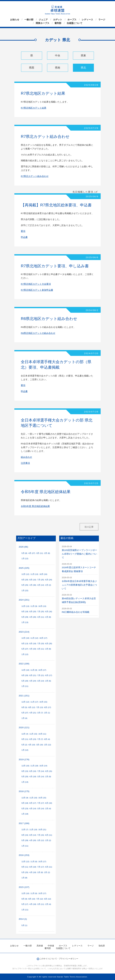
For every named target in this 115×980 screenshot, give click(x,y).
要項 (23, 231)
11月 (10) (33, 830)
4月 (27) (32, 553)
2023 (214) (24, 632)
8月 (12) (32, 707)
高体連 (40, 946)
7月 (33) (41, 644)
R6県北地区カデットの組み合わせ (38, 333)
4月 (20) (33, 840)
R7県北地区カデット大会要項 (36, 284)
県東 (83, 56)
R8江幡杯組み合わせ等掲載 (76, 612)
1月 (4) (24, 718)
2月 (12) (48, 745)
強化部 (102, 946)
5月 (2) (24, 745)
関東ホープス (43, 23)
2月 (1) (47, 713)
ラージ (102, 20)
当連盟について (75, 23)
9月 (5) (24, 707)
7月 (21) (41, 675)
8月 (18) (33, 644)
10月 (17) (43, 638)
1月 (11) (25, 686)
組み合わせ (26, 457)
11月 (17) (34, 702)
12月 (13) (25, 606)
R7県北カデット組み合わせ (45, 136)
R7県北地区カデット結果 (43, 93)
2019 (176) (24, 759)
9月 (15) (25, 771)
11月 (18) (34, 766)
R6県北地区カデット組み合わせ (49, 319)
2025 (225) (24, 568)
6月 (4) (47, 739)
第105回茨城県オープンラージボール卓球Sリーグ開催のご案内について (79, 554)
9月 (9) (24, 899)
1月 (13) (25, 622)
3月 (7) (40, 713)
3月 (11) (40, 553)
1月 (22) (25, 591)
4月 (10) (32, 745)
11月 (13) (34, 574)
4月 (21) (33, 713)
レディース (87, 20)
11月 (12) (34, 638)
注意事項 (25, 463)
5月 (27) (25, 649)
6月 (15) (49, 771)
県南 (58, 68)
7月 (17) (41, 803)
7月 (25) (41, 580)
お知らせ (15, 20)
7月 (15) (41, 835)
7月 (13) (40, 707)
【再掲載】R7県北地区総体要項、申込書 (56, 205)
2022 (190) (24, 664)
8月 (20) (33, 612)
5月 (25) (25, 585)
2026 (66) (23, 547)
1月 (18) (25, 814)
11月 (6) (34, 862)
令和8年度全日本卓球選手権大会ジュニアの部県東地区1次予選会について (79, 585)
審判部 (58, 23)
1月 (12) (25, 559)
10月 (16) (43, 574)
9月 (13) (25, 644)
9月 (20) (25, 580)
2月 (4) (48, 809)
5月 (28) (25, 840)
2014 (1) (23, 919)
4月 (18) (33, 777)
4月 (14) (33, 809)
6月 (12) (48, 899)
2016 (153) (24, 855)
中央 (58, 56)
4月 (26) (33, 617)
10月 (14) (43, 766)
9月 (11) (25, 739)
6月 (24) (49, 580)
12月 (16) (25, 766)
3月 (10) (40, 745)
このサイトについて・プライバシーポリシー (59, 959)
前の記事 (89, 527)
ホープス (72, 20)
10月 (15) (43, 702)
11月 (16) (33, 798)
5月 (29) (25, 617)
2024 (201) (24, 600)
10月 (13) (42, 606)
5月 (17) (25, 904)
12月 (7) (25, 830)
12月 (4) (25, 734)
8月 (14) (33, 835)
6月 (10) (49, 803)
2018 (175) (24, 791)
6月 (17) (49, 675)
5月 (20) (25, 681)
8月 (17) (33, 803)
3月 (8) (40, 872)
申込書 (24, 237)
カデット (58, 20)
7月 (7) (40, 739)
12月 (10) (25, 638)
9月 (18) (25, 612)
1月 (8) (24, 878)
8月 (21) (33, 675)
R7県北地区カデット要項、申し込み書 (55, 266)
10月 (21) (42, 830)
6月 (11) (49, 835)
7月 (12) (40, 899)
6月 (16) (49, 612)
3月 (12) (41, 840)
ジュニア (43, 20)
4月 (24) (33, 681)
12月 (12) (25, 574)
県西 (32, 68)
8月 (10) (33, 771)
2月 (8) (47, 553)
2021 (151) (24, 696)
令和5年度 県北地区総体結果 (46, 492)
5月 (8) (24, 553)
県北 (83, 68)
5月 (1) (24, 925)
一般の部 (29, 20)
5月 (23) (25, 809)
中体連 (51, 946)
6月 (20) (49, 644)
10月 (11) (42, 734)
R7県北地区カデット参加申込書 (37, 290)
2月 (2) (48, 585)
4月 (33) (33, 649)
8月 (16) (33, 580)
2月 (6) (48, 681)
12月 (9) (25, 798)
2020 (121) (24, 727)
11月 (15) (33, 734)
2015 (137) (24, 887)
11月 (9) (34, 606)
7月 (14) (41, 771)
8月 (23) (33, 739)
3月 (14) (41, 585)
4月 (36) (33, 585)
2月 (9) (48, 777)
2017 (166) (24, 823)
